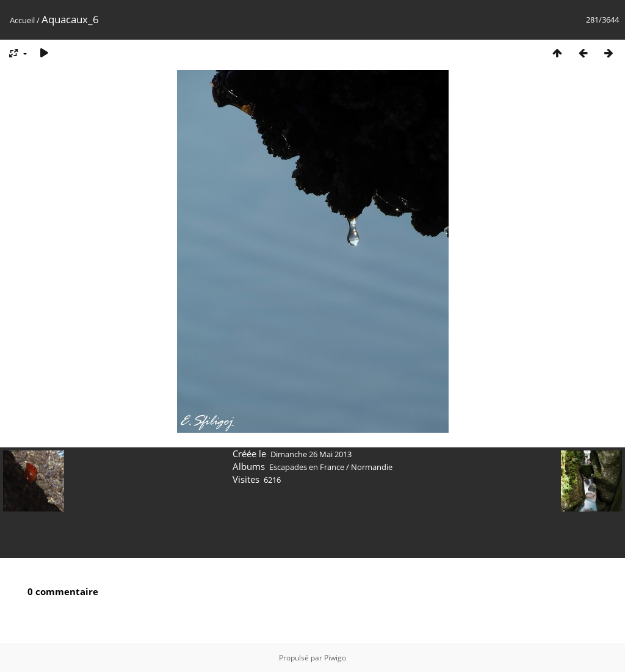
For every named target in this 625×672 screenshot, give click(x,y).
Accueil (22, 20)
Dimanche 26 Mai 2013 (311, 454)
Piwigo (335, 658)
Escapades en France (307, 467)
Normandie (372, 467)
